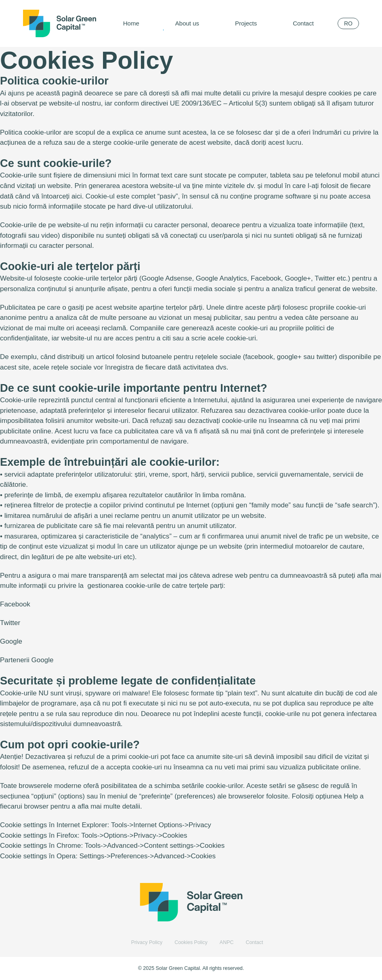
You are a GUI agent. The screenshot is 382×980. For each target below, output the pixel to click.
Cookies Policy (191, 942)
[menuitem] (348, 23)
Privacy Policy (147, 942)
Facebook (15, 604)
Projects (246, 23)
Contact (303, 23)
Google (11, 641)
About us (187, 23)
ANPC (227, 942)
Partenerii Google (27, 660)
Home (131, 23)
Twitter (10, 623)
